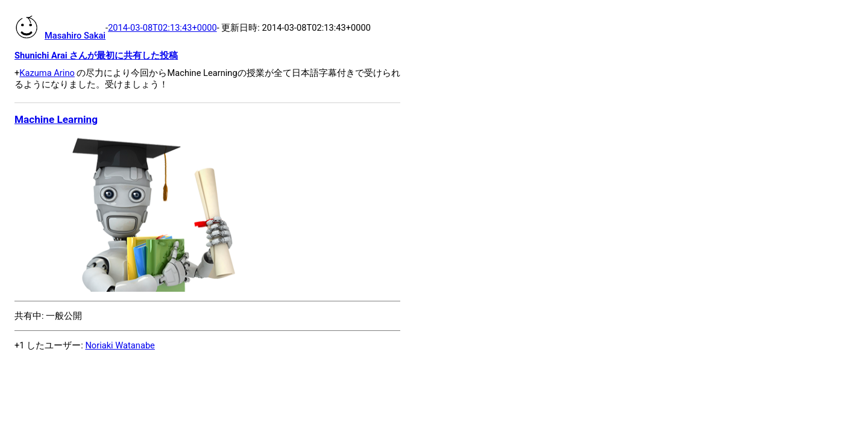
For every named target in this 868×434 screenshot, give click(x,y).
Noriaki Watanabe (120, 345)
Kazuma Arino (47, 73)
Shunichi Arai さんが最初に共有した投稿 (96, 55)
